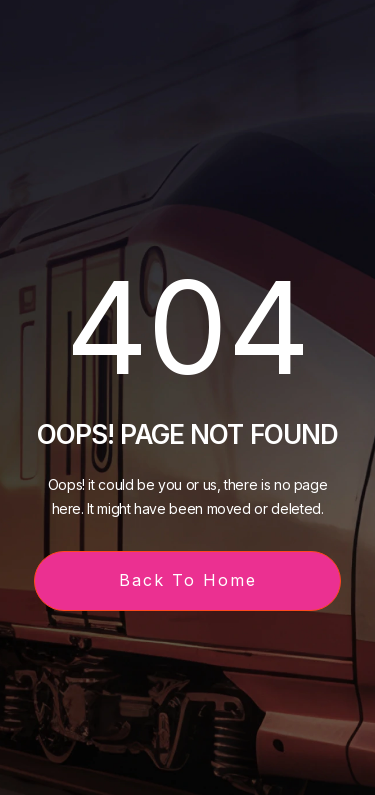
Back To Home (188, 580)
